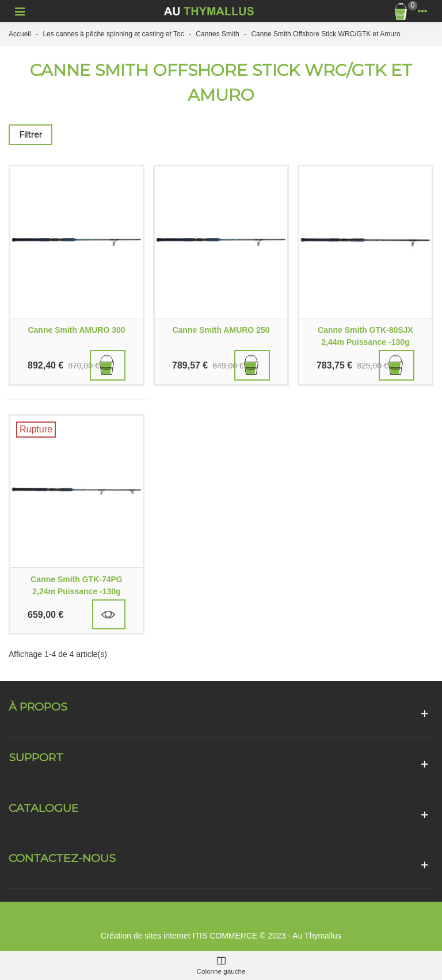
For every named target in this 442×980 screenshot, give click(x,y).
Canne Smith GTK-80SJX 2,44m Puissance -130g (365, 336)
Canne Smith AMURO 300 (76, 330)
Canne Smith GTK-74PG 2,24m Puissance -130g (76, 585)
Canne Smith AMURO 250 (221, 330)
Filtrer (31, 135)
